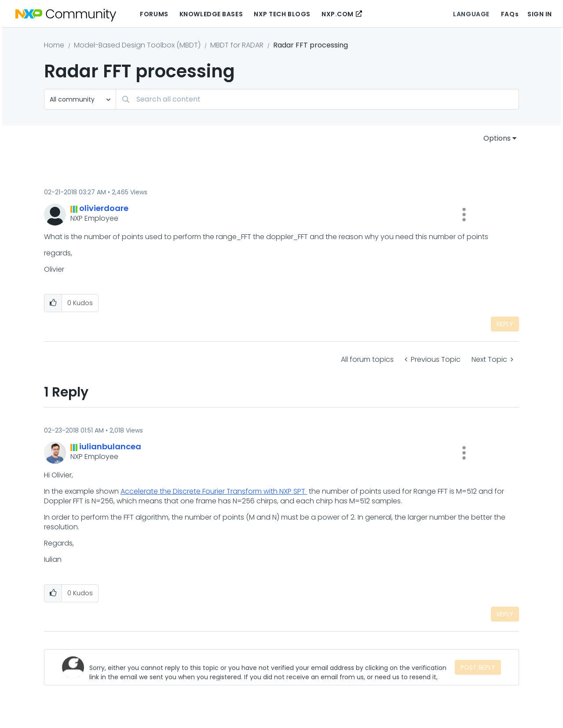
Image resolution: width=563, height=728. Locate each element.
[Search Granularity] (80, 99)
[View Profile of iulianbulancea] (110, 446)
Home (54, 45)
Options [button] (497, 138)
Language (471, 14)
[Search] (317, 99)
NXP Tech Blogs (282, 14)
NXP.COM (338, 14)
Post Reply (478, 667)
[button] (464, 215)
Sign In (540, 14)
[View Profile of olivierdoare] (104, 208)
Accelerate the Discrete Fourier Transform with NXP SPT (214, 491)
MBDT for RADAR (237, 45)
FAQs (510, 14)
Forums (154, 14)
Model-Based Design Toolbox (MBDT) (137, 45)
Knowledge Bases (211, 14)
